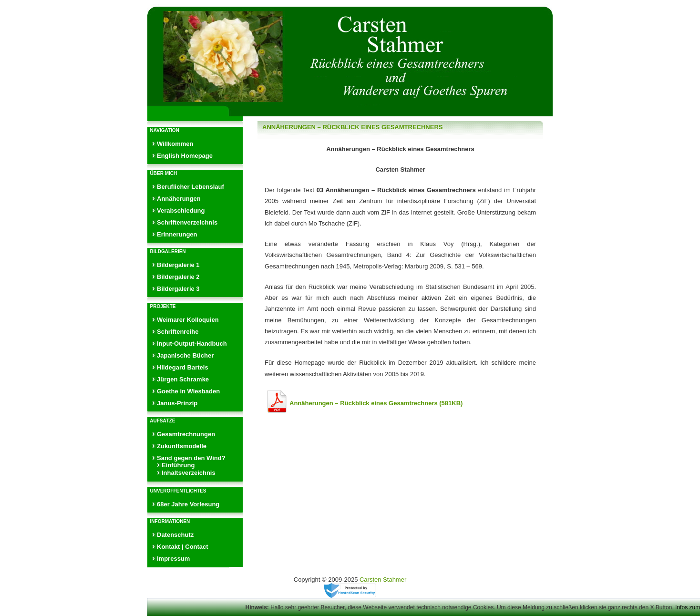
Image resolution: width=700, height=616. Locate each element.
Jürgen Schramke (183, 379)
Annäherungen (179, 199)
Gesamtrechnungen (186, 434)
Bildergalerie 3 (178, 289)
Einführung (178, 465)
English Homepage (185, 156)
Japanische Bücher (185, 355)
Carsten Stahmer (383, 580)
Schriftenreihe (178, 332)
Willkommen (175, 144)
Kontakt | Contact (183, 547)
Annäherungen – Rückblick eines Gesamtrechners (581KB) (376, 403)
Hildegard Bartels (183, 367)
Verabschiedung (181, 210)
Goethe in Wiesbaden (188, 391)
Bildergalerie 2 (178, 277)
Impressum (173, 559)
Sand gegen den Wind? (191, 458)
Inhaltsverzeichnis (189, 473)
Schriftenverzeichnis (187, 222)
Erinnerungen (177, 234)
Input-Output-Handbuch (192, 344)
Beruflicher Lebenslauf (190, 187)
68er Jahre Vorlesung (188, 504)
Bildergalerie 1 (178, 265)
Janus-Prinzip (177, 403)
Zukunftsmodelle (182, 446)
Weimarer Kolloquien (188, 320)
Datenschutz (175, 535)
